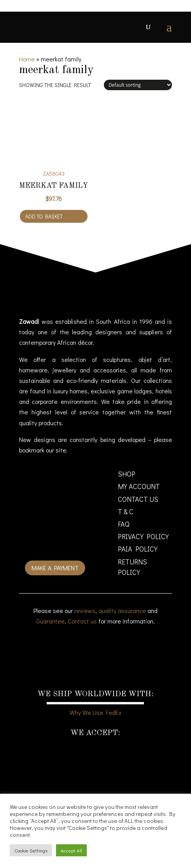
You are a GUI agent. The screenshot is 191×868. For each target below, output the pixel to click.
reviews (85, 610)
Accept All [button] (71, 850)
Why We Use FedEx (95, 712)
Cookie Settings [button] (31, 850)
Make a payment (55, 568)
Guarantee (50, 621)
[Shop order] (138, 85)
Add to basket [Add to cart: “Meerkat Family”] (44, 216)
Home (27, 59)
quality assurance (122, 610)
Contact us (82, 621)
